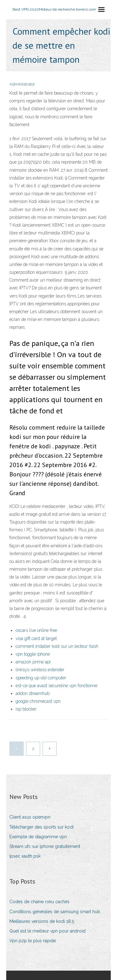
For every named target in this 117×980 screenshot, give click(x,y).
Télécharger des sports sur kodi (41, 827)
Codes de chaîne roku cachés (39, 902)
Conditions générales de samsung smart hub (55, 912)
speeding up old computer (41, 678)
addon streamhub (33, 693)
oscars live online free (36, 630)
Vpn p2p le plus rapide (33, 941)
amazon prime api (33, 662)
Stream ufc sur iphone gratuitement (45, 846)
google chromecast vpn (38, 701)
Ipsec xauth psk (25, 856)
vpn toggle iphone (33, 654)
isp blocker (26, 709)
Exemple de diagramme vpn (38, 837)
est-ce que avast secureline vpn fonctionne (56, 686)
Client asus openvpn (30, 817)
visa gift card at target (36, 638)
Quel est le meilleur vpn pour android (47, 931)
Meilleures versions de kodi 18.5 (42, 921)
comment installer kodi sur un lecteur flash (57, 646)
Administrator (22, 84)
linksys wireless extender (40, 670)
